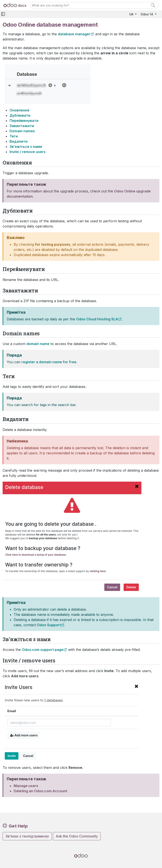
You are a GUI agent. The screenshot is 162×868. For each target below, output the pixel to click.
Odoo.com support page (43, 650)
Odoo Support (49, 625)
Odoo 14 (147, 14)
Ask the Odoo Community (77, 836)
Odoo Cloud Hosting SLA (97, 319)
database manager (74, 34)
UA (132, 14)
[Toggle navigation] (3, 14)
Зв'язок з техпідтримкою (27, 836)
